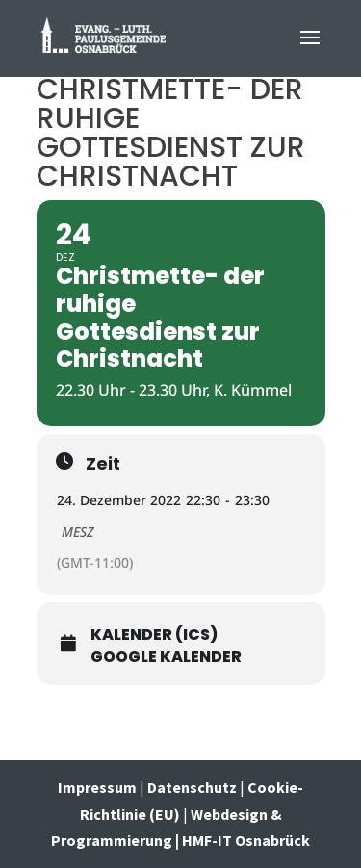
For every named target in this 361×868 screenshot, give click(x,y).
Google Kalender (166, 657)
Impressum (99, 787)
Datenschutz (192, 787)
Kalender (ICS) (154, 635)
